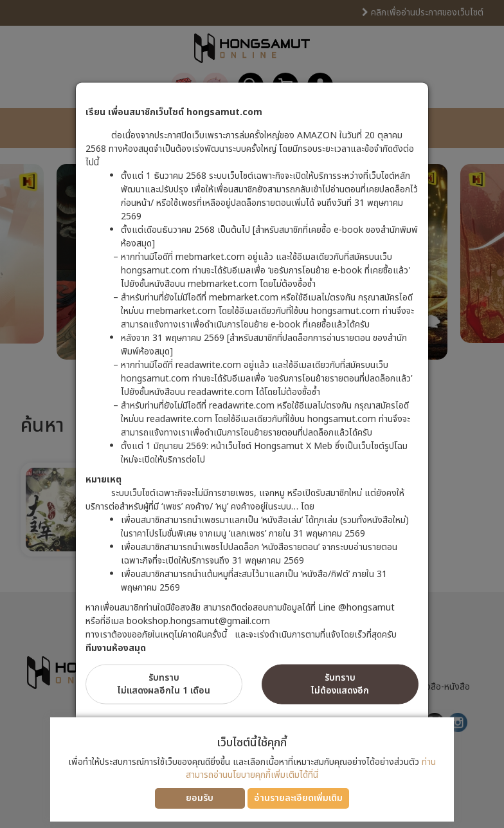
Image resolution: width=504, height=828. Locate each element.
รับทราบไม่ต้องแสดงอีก (340, 684)
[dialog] (252, 414)
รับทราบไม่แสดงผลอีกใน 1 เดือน (164, 684)
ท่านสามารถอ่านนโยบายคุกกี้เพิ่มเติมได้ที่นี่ (311, 768)
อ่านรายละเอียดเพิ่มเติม (298, 798)
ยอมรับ (200, 798)
